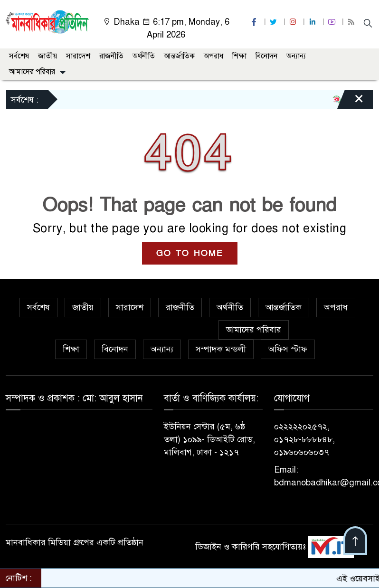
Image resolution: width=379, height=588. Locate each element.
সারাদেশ (78, 56)
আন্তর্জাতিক (179, 56)
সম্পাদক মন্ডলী (221, 349)
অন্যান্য (296, 56)
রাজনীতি (111, 56)
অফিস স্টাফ (288, 349)
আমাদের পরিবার (32, 72)
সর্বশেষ (19, 56)
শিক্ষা (239, 56)
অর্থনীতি (144, 56)
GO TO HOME (190, 253)
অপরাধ (213, 56)
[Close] (351, 102)
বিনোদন (266, 56)
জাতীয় (47, 56)
